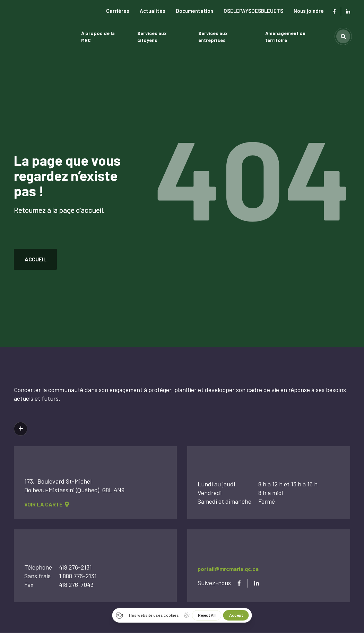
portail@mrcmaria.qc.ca (228, 569)
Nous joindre (309, 11)
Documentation (194, 11)
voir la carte (47, 505)
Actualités (153, 11)
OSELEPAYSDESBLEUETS (253, 11)
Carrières (118, 11)
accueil (36, 259)
